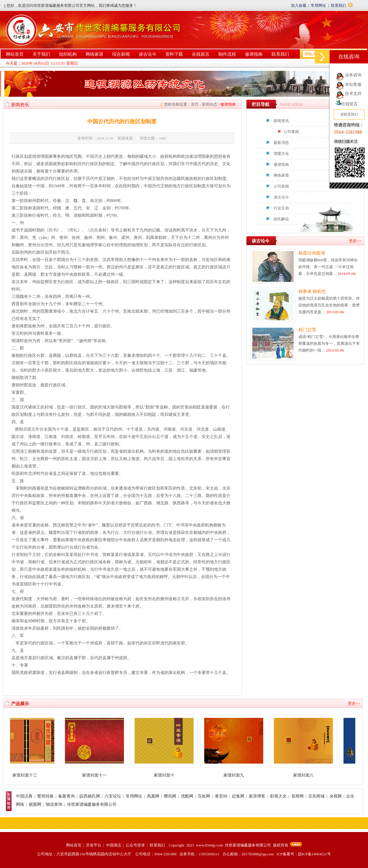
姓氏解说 (281, 219)
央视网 (336, 796)
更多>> (355, 241)
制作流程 (227, 54)
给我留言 (346, 104)
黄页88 (221, 796)
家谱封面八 (307, 775)
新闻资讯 (281, 121)
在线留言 (201, 54)
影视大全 (278, 796)
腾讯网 (170, 796)
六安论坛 (113, 796)
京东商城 (316, 796)
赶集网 (238, 796)
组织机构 (68, 54)
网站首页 (15, 54)
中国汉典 (24, 796)
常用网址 (318, 5)
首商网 (297, 796)
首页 (195, 104)
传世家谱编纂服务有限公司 (92, 804)
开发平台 (94, 845)
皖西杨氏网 (90, 796)
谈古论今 (148, 54)
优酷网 (187, 796)
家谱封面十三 (28, 775)
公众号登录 (135, 845)
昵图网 (35, 804)
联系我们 (338, 5)
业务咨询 (353, 75)
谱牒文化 (281, 154)
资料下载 (174, 54)
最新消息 (281, 143)
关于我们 (41, 54)
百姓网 (204, 796)
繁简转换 (45, 796)
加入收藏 (299, 5)
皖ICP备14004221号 (314, 854)
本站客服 (353, 84)
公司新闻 (281, 186)
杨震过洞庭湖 (312, 253)
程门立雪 (307, 330)
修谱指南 (254, 54)
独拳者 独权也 (312, 291)
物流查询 (54, 804)
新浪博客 (257, 796)
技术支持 (353, 94)
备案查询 (66, 796)
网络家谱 (94, 54)
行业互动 (281, 208)
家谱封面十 (167, 775)
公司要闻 (291, 132)
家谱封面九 (237, 775)
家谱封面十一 (98, 775)
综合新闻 (121, 54)
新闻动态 (210, 104)
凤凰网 (153, 796)
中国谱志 (114, 845)
